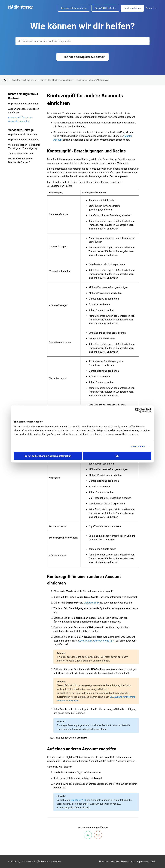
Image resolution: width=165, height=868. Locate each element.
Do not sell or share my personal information (48, 456)
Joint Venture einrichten (21, 154)
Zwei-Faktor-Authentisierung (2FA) (97, 641)
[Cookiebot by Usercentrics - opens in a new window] (137, 410)
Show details (138, 447)
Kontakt (115, 862)
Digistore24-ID (91, 603)
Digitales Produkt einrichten (23, 135)
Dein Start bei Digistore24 (24, 80)
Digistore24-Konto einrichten (23, 104)
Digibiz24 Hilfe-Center (105, 8)
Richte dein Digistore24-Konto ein (93, 80)
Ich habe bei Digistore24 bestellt (85, 57)
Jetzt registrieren (132, 8)
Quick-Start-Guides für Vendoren (57, 80)
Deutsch (151, 8)
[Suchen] (82, 41)
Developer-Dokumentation (74, 8)
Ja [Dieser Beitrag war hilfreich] (88, 835)
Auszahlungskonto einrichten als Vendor (24, 111)
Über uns (104, 862)
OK (117, 456)
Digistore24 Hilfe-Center (5, 80)
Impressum (142, 862)
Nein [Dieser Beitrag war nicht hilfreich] (98, 835)
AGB (153, 862)
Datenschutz (128, 862)
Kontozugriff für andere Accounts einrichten (20, 119)
